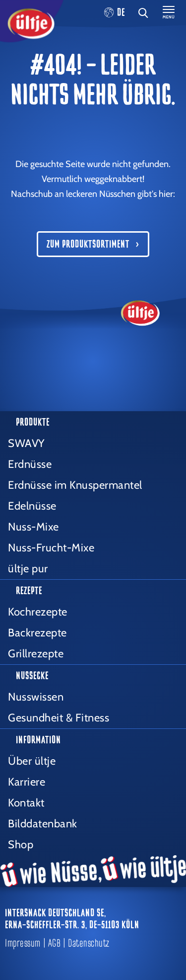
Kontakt (26, 803)
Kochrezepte (38, 612)
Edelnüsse (32, 506)
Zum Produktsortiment (88, 244)
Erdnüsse (30, 464)
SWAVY (26, 443)
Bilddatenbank (43, 824)
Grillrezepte (36, 654)
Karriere (27, 782)
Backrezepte (37, 633)
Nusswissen (36, 697)
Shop (21, 845)
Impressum (23, 943)
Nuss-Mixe (33, 527)
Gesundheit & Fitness (59, 718)
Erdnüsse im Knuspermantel (75, 485)
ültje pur (28, 569)
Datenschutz (89, 943)
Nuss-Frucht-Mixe (51, 548)
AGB (55, 943)
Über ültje (32, 761)
